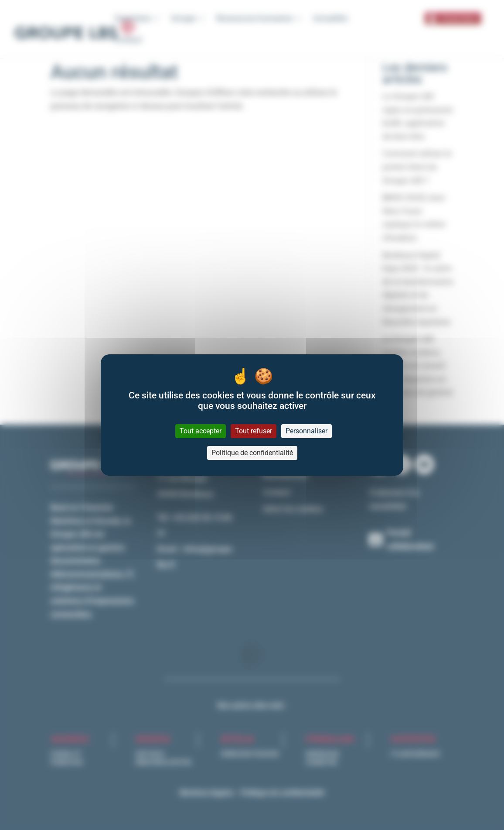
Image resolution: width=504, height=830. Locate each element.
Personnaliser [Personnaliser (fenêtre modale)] (306, 431)
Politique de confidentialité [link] (252, 453)
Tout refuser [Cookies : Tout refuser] (254, 431)
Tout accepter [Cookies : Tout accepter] (201, 431)
